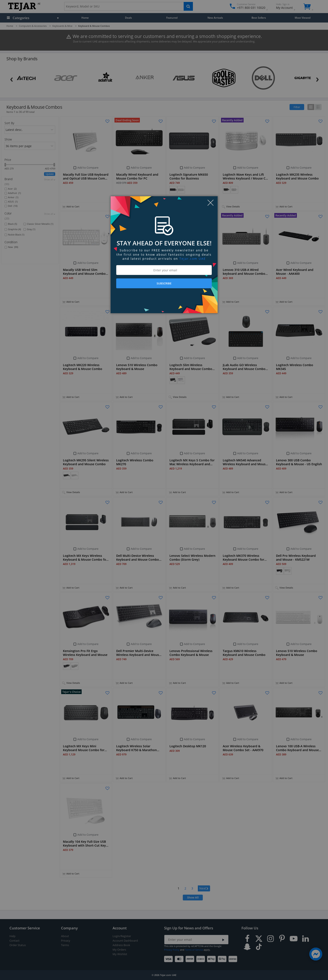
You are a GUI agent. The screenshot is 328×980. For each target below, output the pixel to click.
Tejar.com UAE (193, 259)
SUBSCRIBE (164, 283)
